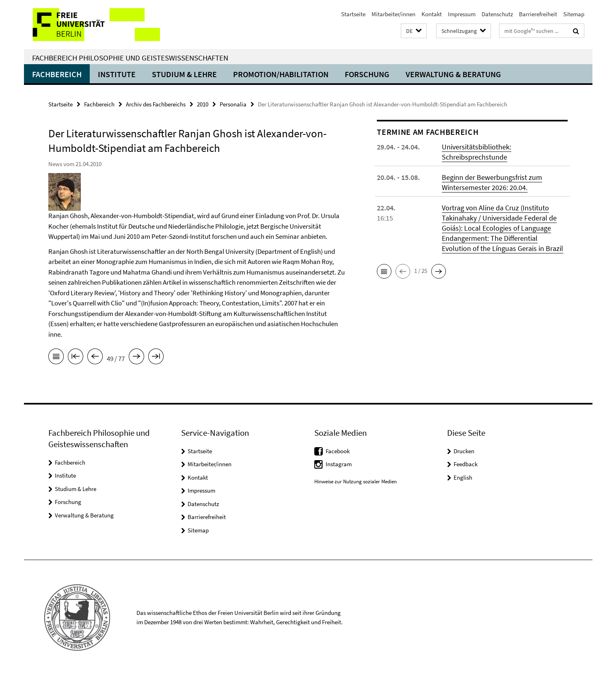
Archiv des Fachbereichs (156, 104)
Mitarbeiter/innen (393, 14)
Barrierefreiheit (538, 14)
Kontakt (432, 14)
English (463, 477)
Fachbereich (57, 74)
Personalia (233, 104)
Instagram (339, 464)
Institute (117, 74)
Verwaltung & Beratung (453, 74)
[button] (414, 31)
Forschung (367, 74)
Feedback (466, 464)
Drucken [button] (464, 451)
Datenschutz (497, 14)
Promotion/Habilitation (281, 74)
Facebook (338, 451)
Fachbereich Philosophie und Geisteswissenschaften (130, 58)
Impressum (462, 14)
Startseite (353, 14)
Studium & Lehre (184, 74)
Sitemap (574, 14)
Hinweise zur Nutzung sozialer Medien (356, 481)
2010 (203, 104)
